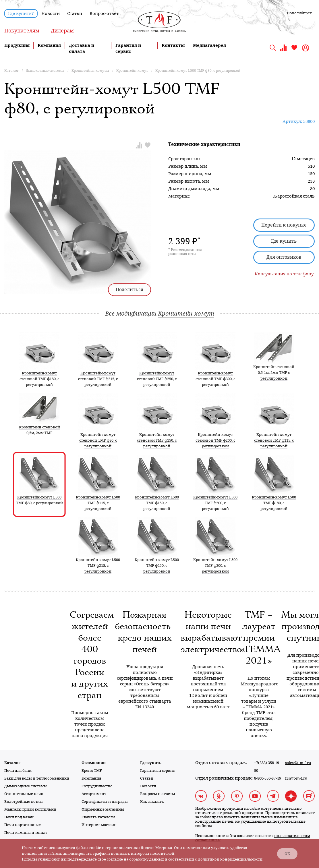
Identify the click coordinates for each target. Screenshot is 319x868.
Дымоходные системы (26, 786)
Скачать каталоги (98, 817)
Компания (49, 45)
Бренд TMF (92, 771)
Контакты (173, 45)
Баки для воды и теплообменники (37, 778)
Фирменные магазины (103, 809)
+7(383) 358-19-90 (267, 767)
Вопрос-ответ (104, 13)
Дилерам (62, 31)
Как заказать (152, 802)
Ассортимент (94, 794)
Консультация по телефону (284, 274)
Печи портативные (23, 825)
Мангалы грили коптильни (30, 809)
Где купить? (21, 13)
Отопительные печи (24, 794)
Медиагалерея (209, 45)
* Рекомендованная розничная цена (185, 252)
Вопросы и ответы (158, 794)
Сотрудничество (97, 786)
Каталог (12, 763)
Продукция (17, 45)
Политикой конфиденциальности (230, 859)
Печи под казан (19, 817)
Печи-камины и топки (26, 833)
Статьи (75, 13)
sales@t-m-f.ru (298, 763)
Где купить (284, 241)
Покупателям (22, 31)
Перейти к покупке (284, 225)
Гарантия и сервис (157, 771)
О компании (94, 763)
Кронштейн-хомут (186, 314)
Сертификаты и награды (105, 802)
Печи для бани (18, 771)
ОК (287, 854)
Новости (51, 13)
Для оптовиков (284, 257)
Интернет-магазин (99, 825)
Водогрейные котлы (24, 802)
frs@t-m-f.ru (296, 778)
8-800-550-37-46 (267, 778)
